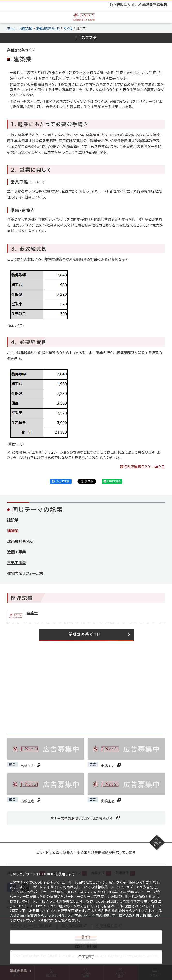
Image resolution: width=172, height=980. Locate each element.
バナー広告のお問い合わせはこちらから (86, 817)
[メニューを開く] (86, 38)
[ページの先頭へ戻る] (157, 843)
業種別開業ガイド (48, 28)
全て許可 (86, 957)
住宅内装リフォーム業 (25, 573)
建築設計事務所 (20, 541)
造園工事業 (17, 552)
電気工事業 (17, 563)
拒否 (86, 937)
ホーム (12, 28)
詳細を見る (19, 971)
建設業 (13, 520)
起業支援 (26, 28)
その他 (68, 28)
